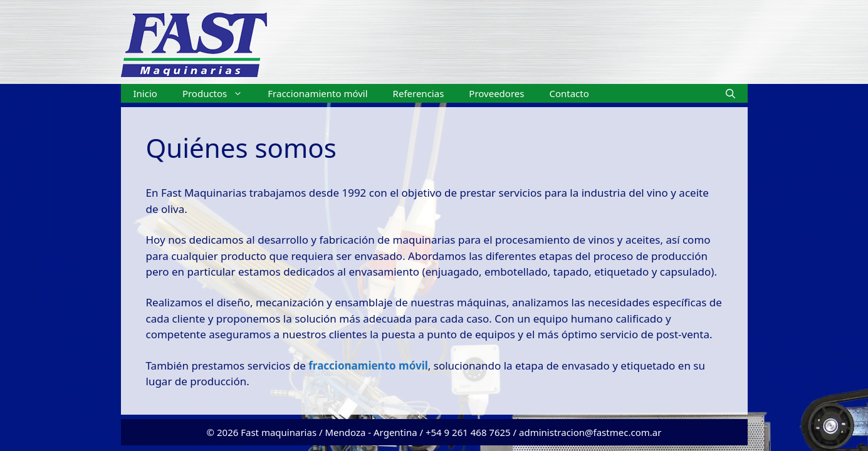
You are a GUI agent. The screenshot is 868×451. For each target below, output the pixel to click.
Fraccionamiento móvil (317, 93)
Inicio (145, 93)
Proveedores (496, 93)
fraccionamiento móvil (367, 365)
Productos (219, 93)
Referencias (419, 93)
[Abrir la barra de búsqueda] (730, 93)
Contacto (569, 93)
